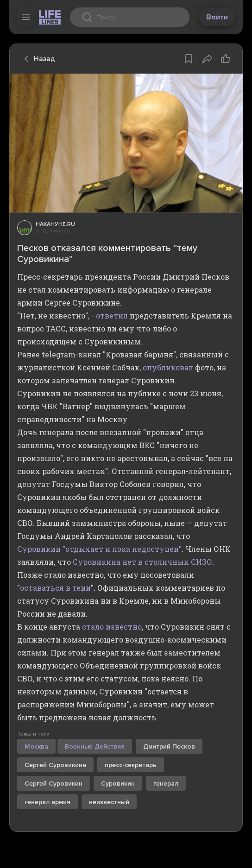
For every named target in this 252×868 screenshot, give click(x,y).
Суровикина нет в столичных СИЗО (142, 562)
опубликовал (168, 367)
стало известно (112, 627)
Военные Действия (95, 746)
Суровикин (118, 784)
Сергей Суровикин (54, 784)
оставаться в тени (55, 588)
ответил (112, 315)
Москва (36, 746)
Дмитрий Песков (169, 746)
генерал (166, 784)
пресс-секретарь (131, 765)
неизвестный (109, 802)
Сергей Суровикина (55, 765)
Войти (217, 17)
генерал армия (47, 802)
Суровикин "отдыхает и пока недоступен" (99, 549)
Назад (37, 59)
